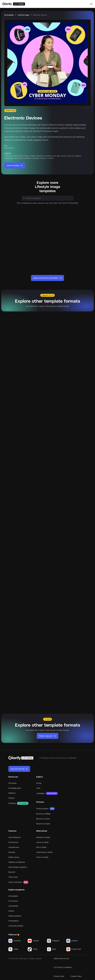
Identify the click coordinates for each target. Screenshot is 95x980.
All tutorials (12, 783)
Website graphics (15, 916)
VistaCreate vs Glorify (44, 852)
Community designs (16, 926)
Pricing (39, 783)
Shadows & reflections (17, 862)
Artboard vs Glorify (43, 837)
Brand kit (12, 872)
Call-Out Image (23, 15)
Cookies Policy (76, 976)
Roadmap (12, 803)
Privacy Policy (59, 976)
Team (38, 788)
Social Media (13, 906)
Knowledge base (15, 788)
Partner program (42, 809)
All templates (9, 15)
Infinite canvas (14, 857)
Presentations (14, 921)
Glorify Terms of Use (61, 959)
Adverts (11, 911)
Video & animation (15, 882)
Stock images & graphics (18, 867)
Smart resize (13, 877)
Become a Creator (43, 819)
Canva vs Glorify (42, 842)
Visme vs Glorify (42, 857)
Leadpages (40, 793)
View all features (15, 837)
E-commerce (13, 901)
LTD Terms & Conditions (63, 967)
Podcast (11, 798)
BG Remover (13, 842)
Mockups (12, 852)
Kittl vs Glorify (41, 847)
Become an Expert (43, 824)
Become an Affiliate (43, 814)
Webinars (12, 793)
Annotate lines (14, 847)
